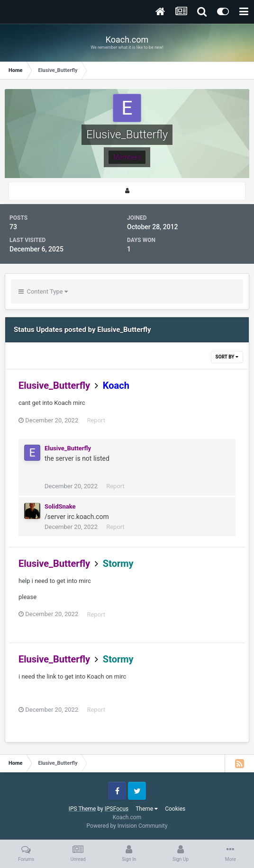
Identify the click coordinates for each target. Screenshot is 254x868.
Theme (147, 809)
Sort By (227, 357)
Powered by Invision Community (127, 826)
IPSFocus (117, 809)
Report (96, 420)
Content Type (43, 291)
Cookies (175, 809)
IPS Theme (82, 809)
